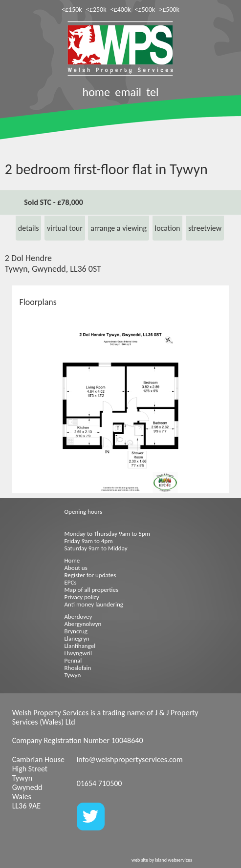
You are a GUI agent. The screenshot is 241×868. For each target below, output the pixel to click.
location (167, 228)
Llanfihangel (80, 646)
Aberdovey (78, 616)
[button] (220, 340)
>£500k (169, 10)
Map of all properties (92, 590)
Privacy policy (82, 597)
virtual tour (65, 228)
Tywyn (73, 675)
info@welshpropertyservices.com (130, 759)
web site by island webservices (162, 860)
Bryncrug (76, 631)
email (128, 92)
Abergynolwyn (83, 624)
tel (152, 92)
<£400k (121, 10)
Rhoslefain (78, 668)
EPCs (71, 582)
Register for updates (90, 575)
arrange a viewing (119, 228)
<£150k (72, 10)
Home (72, 560)
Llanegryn (77, 638)
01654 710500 (99, 783)
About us (76, 568)
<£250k (96, 10)
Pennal (73, 660)
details (29, 228)
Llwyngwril (78, 653)
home (96, 92)
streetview (205, 228)
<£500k (145, 10)
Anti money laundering (94, 604)
